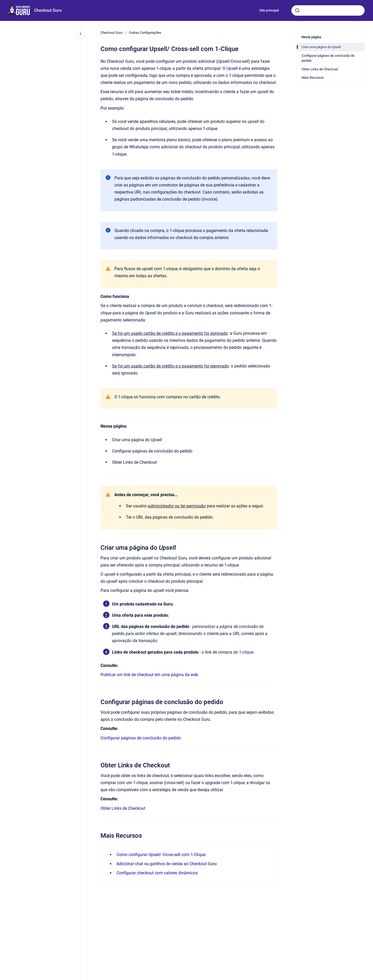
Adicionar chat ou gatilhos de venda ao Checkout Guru (167, 864)
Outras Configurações (145, 33)
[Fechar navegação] (81, 34)
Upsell (232, 68)
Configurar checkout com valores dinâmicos (157, 873)
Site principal (269, 10)
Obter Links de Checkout (123, 808)
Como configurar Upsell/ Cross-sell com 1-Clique (161, 855)
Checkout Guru (48, 10)
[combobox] (328, 10)
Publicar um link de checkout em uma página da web (149, 675)
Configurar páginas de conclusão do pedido (141, 738)
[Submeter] (297, 10)
